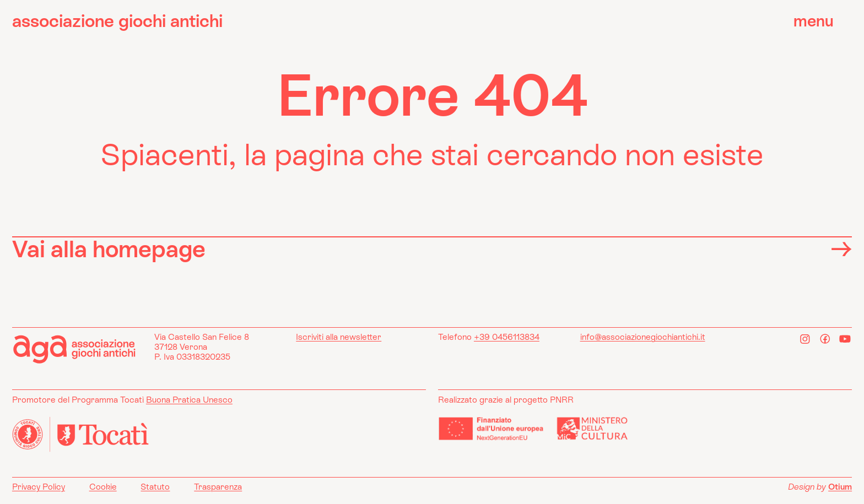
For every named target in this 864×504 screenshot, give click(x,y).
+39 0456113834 (507, 337)
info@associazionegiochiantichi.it (643, 337)
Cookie (103, 487)
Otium (840, 487)
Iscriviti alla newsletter (339, 337)
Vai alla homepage (432, 249)
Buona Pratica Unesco (189, 400)
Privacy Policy (39, 487)
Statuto (155, 487)
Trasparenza (218, 487)
